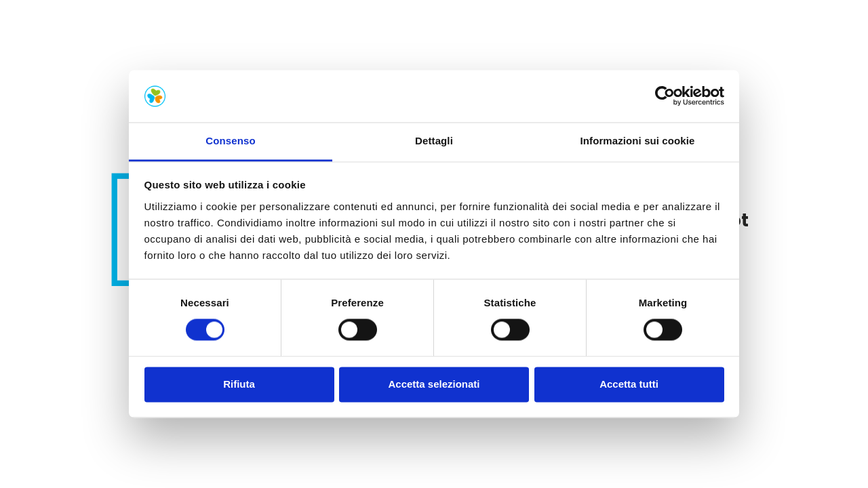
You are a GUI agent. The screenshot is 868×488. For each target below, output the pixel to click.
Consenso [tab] (230, 141)
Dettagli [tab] (434, 141)
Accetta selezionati (434, 384)
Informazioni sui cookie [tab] (638, 141)
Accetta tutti (629, 384)
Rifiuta (239, 384)
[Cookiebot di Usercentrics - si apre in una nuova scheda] (665, 96)
